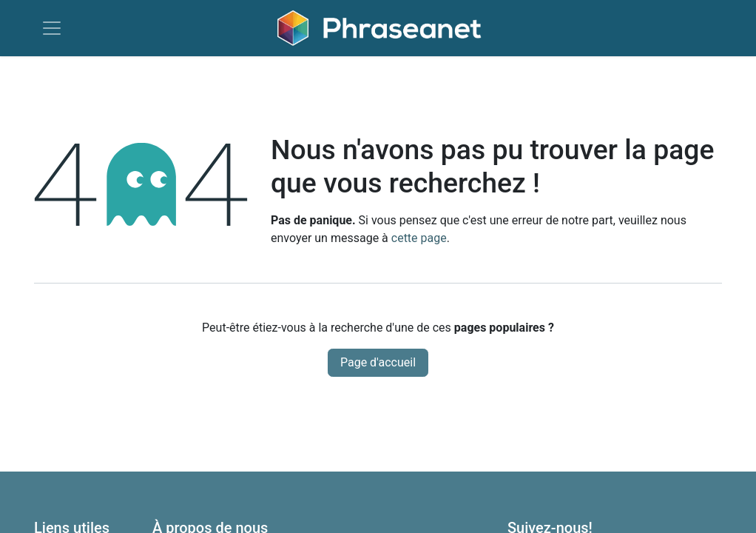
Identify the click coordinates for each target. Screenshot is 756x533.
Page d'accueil (378, 362)
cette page (419, 238)
